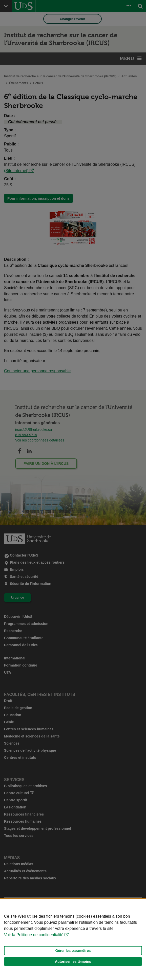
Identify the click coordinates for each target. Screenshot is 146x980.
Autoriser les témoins (73, 961)
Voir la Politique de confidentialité (34, 935)
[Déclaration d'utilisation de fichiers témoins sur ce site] (73, 940)
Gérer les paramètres (73, 951)
